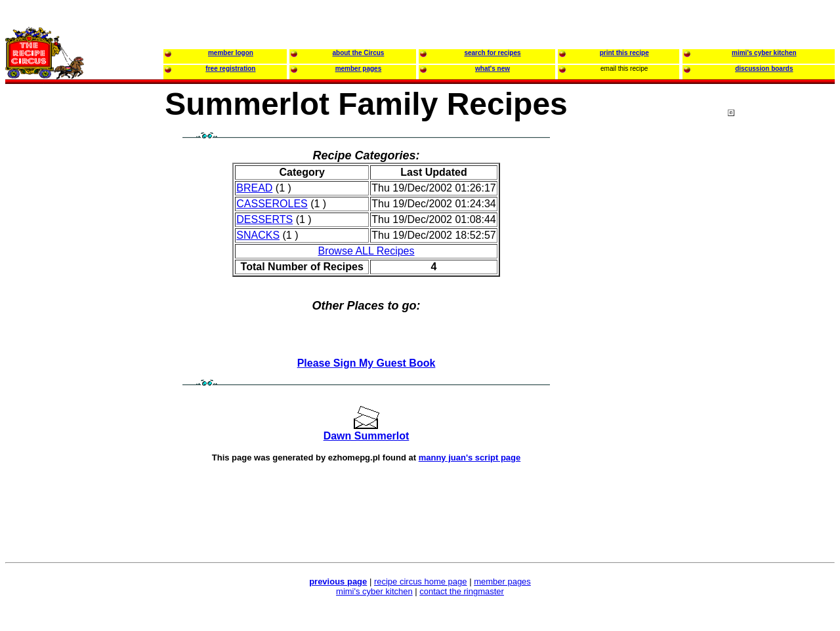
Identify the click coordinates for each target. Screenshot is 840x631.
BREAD (254, 188)
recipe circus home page (421, 581)
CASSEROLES (272, 204)
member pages (502, 581)
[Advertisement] (780, 360)
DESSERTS (264, 219)
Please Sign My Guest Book (367, 363)
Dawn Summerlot (367, 436)
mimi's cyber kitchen (374, 591)
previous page (338, 581)
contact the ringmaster (462, 591)
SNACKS (258, 235)
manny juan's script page (470, 458)
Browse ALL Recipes (366, 251)
